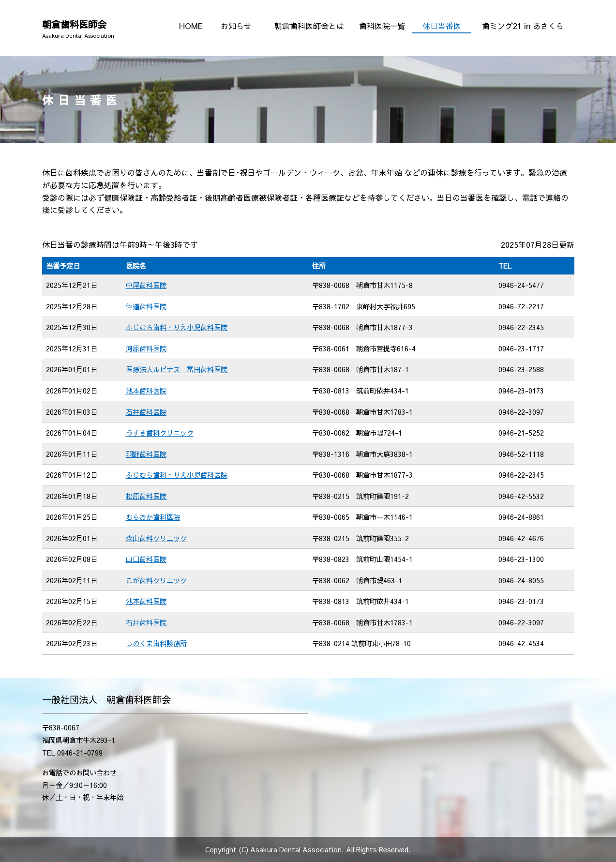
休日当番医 (442, 26)
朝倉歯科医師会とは (309, 26)
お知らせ (236, 26)
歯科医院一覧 (382, 26)
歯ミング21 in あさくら (523, 26)
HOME (191, 26)
